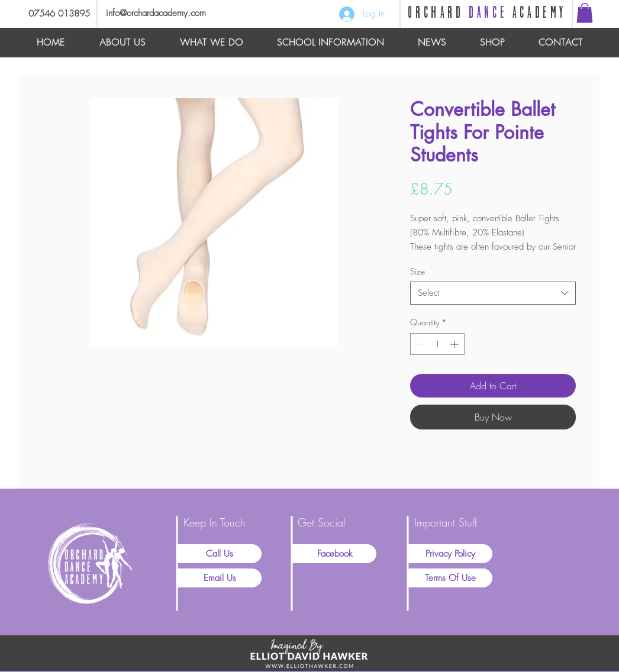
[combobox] (493, 293)
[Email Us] (220, 578)
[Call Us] (220, 554)
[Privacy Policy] (450, 554)
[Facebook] (334, 554)
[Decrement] (419, 344)
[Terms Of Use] (450, 578)
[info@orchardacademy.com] (171, 13)
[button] (585, 13)
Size (417, 271)
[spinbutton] (437, 344)
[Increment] (455, 344)
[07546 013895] (55, 14)
